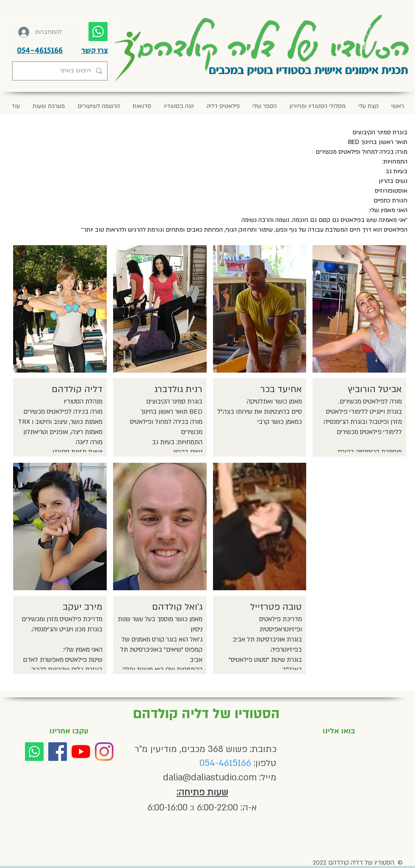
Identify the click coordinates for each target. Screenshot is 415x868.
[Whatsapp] (34, 752)
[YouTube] (81, 752)
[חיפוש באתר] (61, 71)
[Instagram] (104, 752)
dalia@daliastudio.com (210, 778)
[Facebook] (58, 752)
